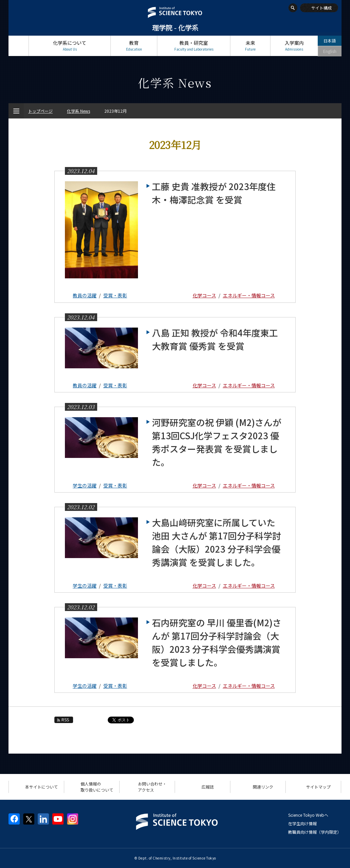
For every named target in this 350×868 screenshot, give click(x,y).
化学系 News (78, 111)
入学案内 (294, 46)
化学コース (204, 295)
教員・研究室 (194, 46)
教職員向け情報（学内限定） (315, 832)
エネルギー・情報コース (249, 295)
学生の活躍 (85, 485)
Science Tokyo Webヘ (308, 815)
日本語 (330, 41)
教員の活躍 (85, 295)
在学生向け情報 (302, 823)
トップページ (19, 46)
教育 (134, 46)
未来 (250, 46)
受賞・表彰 (115, 295)
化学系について (70, 46)
